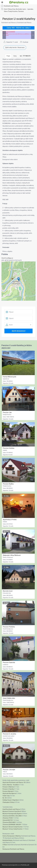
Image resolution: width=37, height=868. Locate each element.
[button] (18, 279)
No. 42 (4, 798)
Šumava (21, 11)
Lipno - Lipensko (28, 9)
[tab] (25, 56)
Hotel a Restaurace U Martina (12, 836)
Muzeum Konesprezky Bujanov (12, 814)
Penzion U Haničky (8, 789)
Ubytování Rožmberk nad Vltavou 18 (14, 782)
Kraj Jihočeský (17, 9)
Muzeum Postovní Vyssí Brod (12, 811)
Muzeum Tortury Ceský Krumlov (13, 829)
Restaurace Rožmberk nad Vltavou (13, 849)
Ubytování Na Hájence (9, 793)
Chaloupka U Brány (8, 802)
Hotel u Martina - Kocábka (11, 785)
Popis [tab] (8, 56)
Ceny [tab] (15, 56)
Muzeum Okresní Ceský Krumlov (13, 827)
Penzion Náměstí (8, 791)
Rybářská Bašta (7, 840)
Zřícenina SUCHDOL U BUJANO (12, 816)
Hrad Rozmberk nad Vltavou (11, 809)
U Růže (5, 845)
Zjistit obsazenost (19, 331)
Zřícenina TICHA (8, 818)
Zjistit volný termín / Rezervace (15, 47)
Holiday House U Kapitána (10, 800)
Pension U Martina (8, 787)
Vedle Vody (6, 796)
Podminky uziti (25, 865)
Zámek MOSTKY (8, 820)
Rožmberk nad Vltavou (11, 6)
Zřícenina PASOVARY (9, 822)
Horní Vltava (8, 9)
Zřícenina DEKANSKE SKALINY (12, 825)
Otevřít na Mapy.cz (7, 258)
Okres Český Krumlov (11, 11)
